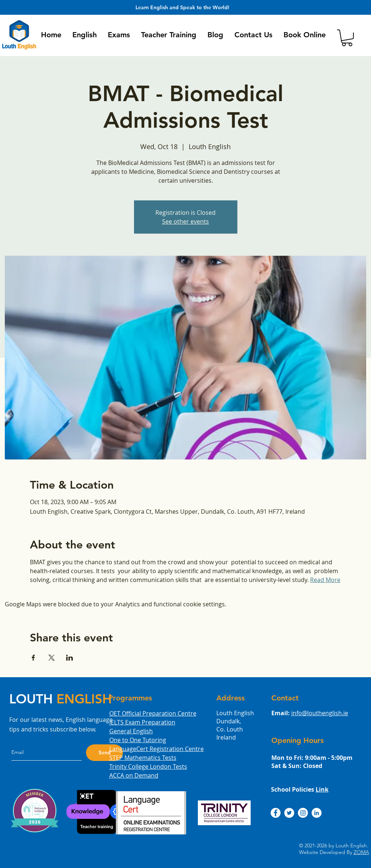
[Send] (104, 753)
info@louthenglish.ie (320, 713)
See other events (185, 221)
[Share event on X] (51, 658)
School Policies (300, 789)
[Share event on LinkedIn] (70, 658)
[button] (85, 35)
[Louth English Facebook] (276, 813)
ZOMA (361, 852)
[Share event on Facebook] (33, 658)
